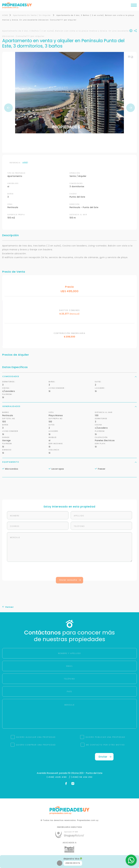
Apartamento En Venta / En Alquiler (32, 15)
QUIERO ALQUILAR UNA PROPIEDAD (36, 737)
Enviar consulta (70, 580)
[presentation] (69, 570)
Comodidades (69, 376)
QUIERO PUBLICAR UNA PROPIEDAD (106, 737)
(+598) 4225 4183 (57, 777)
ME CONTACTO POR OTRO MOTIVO (106, 745)
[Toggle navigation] (134, 6)
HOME (5, 15)
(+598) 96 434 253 (82, 777)
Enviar (105, 757)
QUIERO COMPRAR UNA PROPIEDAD (36, 745)
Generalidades (69, 406)
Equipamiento (69, 462)
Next (131, 108)
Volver (8, 607)
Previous (8, 108)
